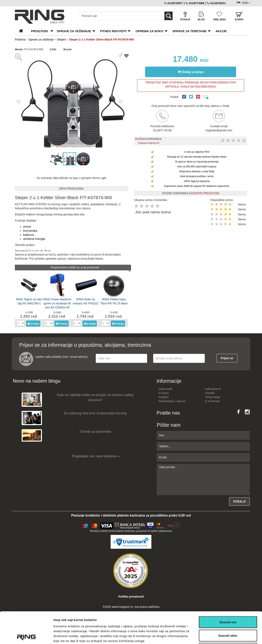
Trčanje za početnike (95, 432)
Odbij (228, 617)
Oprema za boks (149, 31)
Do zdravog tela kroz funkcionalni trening (95, 413)
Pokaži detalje (216, 636)
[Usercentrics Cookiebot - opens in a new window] (26, 636)
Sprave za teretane (189, 31)
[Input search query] (120, 16)
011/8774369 (195, 3)
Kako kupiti (165, 389)
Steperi (61, 39)
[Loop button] (168, 16)
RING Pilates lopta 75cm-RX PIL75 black (114, 301)
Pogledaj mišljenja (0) (149, 143)
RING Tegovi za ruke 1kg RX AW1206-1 (29, 301)
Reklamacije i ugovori (172, 401)
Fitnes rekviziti (113, 31)
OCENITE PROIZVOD (204, 193)
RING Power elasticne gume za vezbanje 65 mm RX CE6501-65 (57, 303)
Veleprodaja (212, 397)
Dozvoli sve (228, 591)
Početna (20, 39)
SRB (246, 3)
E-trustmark (212, 401)
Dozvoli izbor (228, 604)
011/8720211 (216, 3)
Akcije (221, 31)
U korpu (33, 324)
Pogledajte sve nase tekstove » (96, 456)
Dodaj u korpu (191, 72)
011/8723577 (174, 3)
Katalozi (164, 397)
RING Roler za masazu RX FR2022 (86, 301)
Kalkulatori (213, 389)
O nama (164, 393)
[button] (121, 55)
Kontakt (210, 393)
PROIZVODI (39, 31)
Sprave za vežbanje (74, 31)
